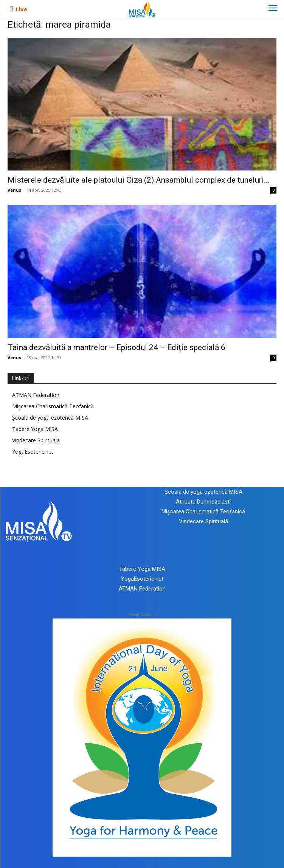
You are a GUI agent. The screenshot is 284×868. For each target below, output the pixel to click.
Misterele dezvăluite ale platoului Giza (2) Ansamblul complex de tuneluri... (139, 180)
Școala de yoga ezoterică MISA (50, 418)
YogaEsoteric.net (33, 452)
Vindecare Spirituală (203, 521)
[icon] (12, 9)
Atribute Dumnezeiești (203, 502)
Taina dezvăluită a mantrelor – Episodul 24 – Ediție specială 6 (116, 347)
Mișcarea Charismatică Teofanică (53, 406)
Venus (14, 190)
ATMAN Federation (36, 395)
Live (22, 9)
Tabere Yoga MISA (35, 429)
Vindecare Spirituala (36, 440)
